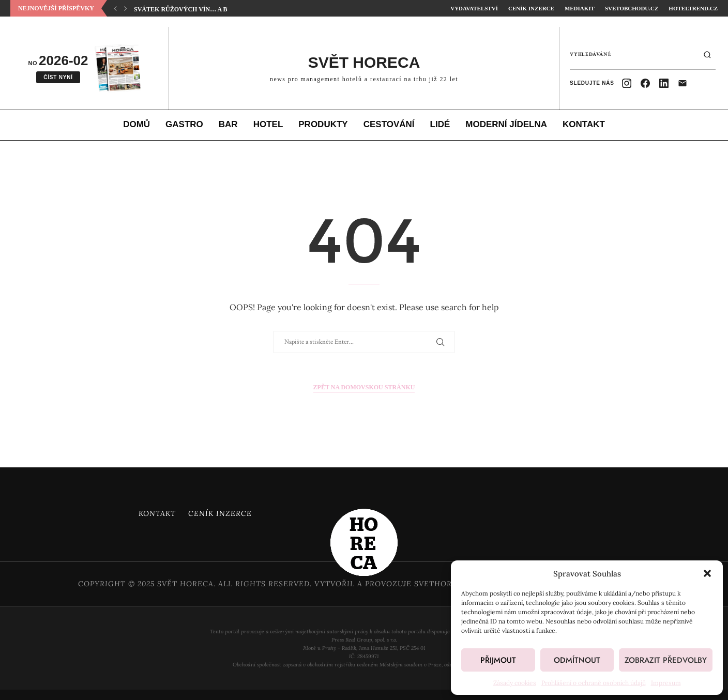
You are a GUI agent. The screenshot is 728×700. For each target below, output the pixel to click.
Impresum (666, 683)
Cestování (389, 124)
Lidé (440, 124)
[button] (707, 573)
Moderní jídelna (506, 124)
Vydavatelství (474, 8)
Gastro (184, 124)
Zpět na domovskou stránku (364, 387)
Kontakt (584, 124)
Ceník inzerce (531, 8)
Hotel (268, 124)
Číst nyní (58, 77)
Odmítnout (577, 660)
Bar (228, 124)
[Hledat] (707, 55)
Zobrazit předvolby (666, 660)
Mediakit (580, 8)
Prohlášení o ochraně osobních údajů (594, 683)
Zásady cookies (515, 683)
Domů (136, 124)
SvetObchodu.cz (632, 8)
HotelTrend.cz (693, 8)
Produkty (323, 124)
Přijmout (498, 660)
